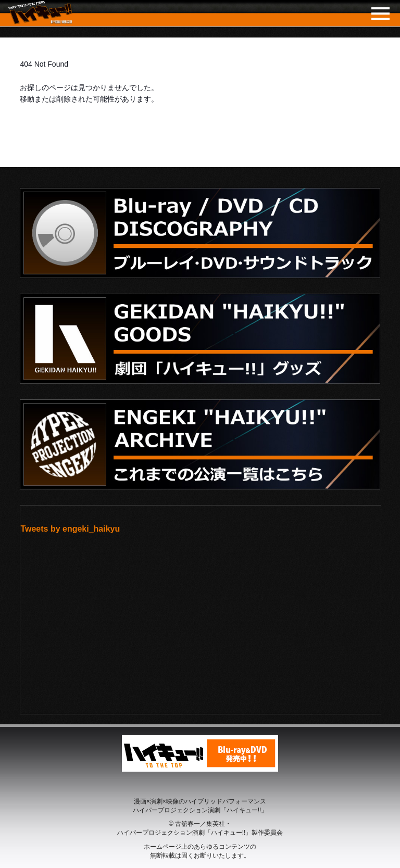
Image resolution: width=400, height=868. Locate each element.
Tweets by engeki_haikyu (70, 529)
